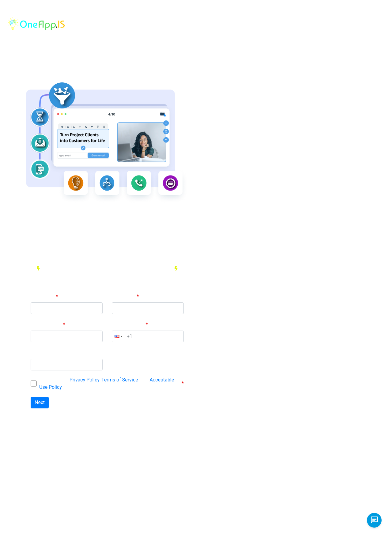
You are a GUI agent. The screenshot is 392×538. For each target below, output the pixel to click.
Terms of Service (120, 380)
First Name (43, 296)
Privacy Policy (85, 380)
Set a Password (48, 353)
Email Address (47, 325)
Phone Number (129, 325)
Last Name (124, 296)
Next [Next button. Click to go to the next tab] (40, 402)
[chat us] (374, 520)
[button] (118, 336)
